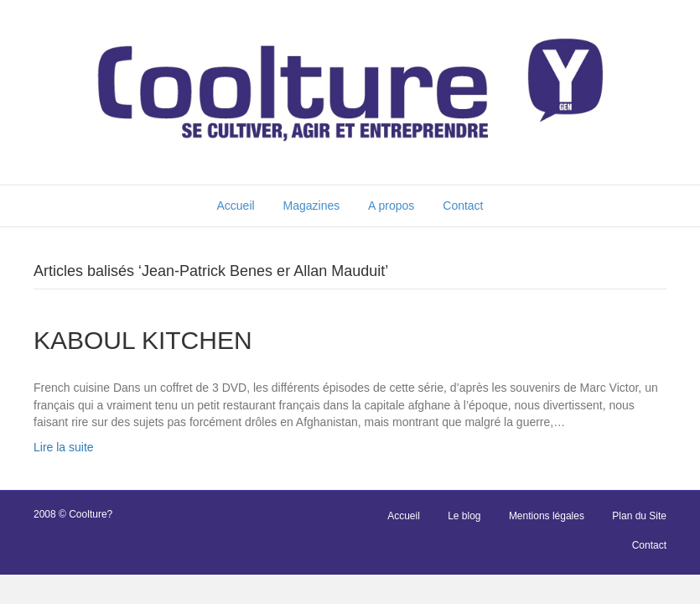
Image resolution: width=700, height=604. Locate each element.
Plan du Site (639, 516)
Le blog (464, 516)
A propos (391, 206)
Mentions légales (547, 516)
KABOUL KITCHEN (143, 340)
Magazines (312, 206)
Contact (463, 206)
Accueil (235, 206)
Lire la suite (64, 447)
